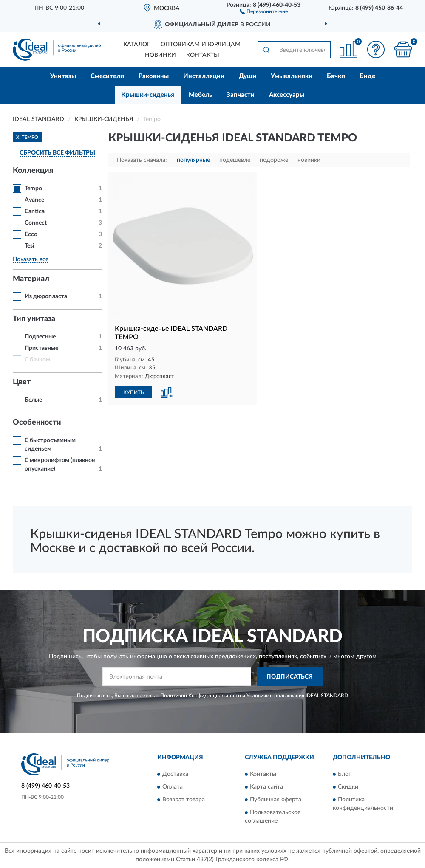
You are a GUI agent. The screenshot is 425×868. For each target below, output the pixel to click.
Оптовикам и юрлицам (201, 45)
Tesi (30, 246)
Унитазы (63, 76)
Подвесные (40, 337)
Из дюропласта (46, 296)
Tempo (33, 189)
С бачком (37, 360)
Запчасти (241, 95)
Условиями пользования (275, 696)
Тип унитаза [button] (34, 319)
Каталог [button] (137, 45)
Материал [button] (31, 279)
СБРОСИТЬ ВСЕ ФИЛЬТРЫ (57, 153)
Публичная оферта (276, 800)
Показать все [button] (31, 259)
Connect (36, 223)
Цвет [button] (22, 382)
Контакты (203, 55)
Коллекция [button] (33, 171)
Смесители (107, 76)
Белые (33, 400)
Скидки (348, 787)
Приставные (41, 348)
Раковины (154, 76)
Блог (344, 774)
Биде (367, 76)
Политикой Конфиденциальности (201, 696)
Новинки (160, 55)
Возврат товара (184, 800)
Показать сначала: (142, 160)
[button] (264, 11)
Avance (34, 200)
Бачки (336, 76)
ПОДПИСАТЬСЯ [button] (290, 677)
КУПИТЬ (133, 392)
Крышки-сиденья (148, 95)
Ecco (31, 234)
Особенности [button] (37, 423)
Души (248, 76)
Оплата (173, 787)
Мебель (200, 95)
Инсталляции (204, 76)
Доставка (175, 774)
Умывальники (292, 76)
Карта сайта (266, 787)
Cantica (35, 211)
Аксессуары (287, 95)
